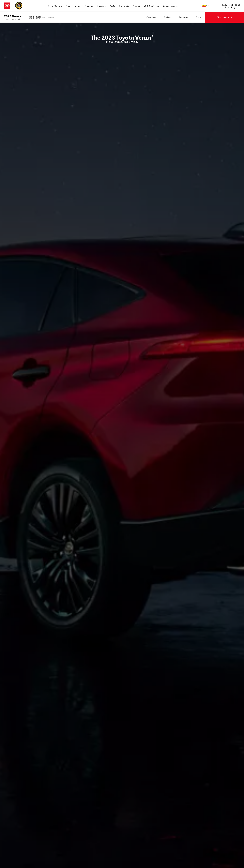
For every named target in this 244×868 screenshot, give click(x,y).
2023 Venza (13, 16)
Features (183, 17)
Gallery (167, 17)
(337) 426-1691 (231, 5)
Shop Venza (225, 17)
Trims (198, 17)
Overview (151, 17)
